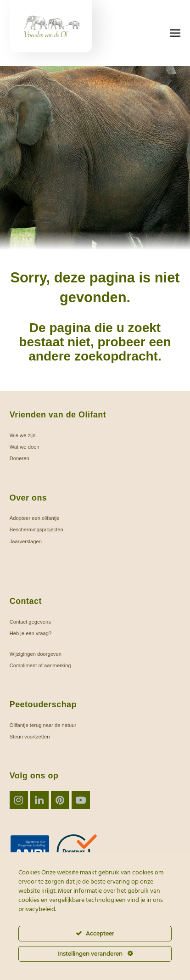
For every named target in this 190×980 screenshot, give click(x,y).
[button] (175, 33)
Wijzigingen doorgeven (36, 654)
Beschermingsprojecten (36, 529)
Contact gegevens (30, 622)
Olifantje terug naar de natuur (43, 725)
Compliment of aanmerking (40, 665)
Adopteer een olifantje (35, 518)
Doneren (20, 458)
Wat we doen (25, 447)
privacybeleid (37, 910)
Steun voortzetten (30, 737)
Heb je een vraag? (31, 633)
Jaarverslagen (26, 541)
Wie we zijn (23, 435)
